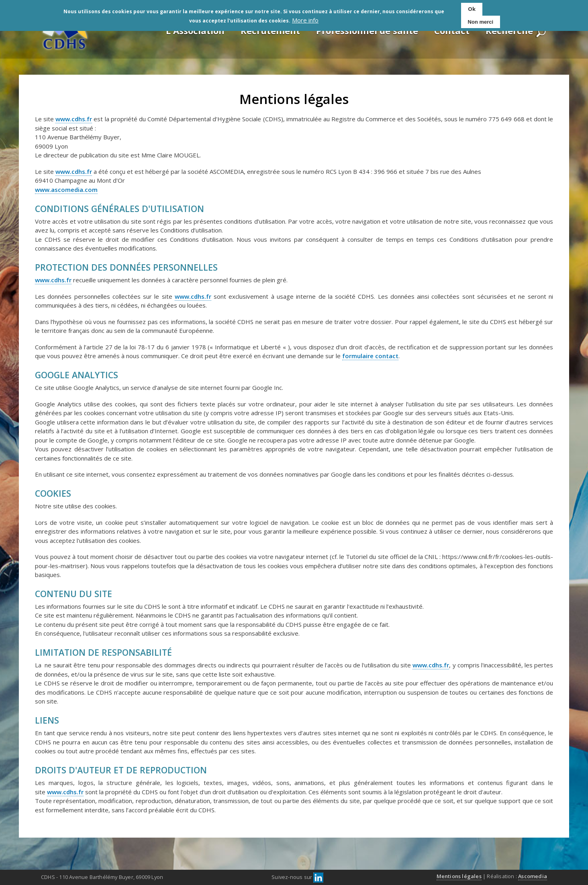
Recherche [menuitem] (509, 31)
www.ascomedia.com (66, 190)
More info (305, 20)
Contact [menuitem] (452, 31)
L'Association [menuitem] (195, 31)
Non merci (481, 22)
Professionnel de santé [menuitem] (367, 31)
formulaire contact (370, 356)
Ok (472, 9)
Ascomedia (533, 876)
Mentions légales (459, 876)
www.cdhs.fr (74, 119)
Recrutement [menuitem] (270, 31)
